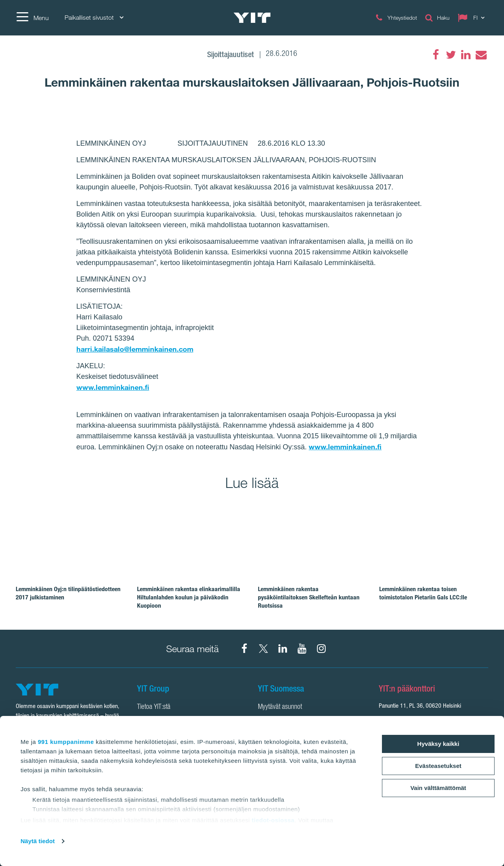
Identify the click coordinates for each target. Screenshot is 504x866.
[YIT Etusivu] (252, 18)
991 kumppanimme (66, 742)
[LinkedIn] (466, 55)
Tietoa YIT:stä (154, 707)
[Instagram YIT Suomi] (321, 649)
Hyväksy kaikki (438, 744)
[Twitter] (451, 55)
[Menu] (32, 18)
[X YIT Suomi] (263, 649)
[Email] (481, 55)
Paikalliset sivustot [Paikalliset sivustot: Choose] (94, 18)
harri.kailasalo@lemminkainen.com (135, 349)
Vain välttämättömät (438, 788)
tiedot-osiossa (273, 820)
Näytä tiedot (38, 841)
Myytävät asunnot (280, 707)
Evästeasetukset (438, 766)
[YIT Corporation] (283, 649)
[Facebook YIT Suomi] (244, 649)
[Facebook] (436, 55)
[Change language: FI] (473, 18)
